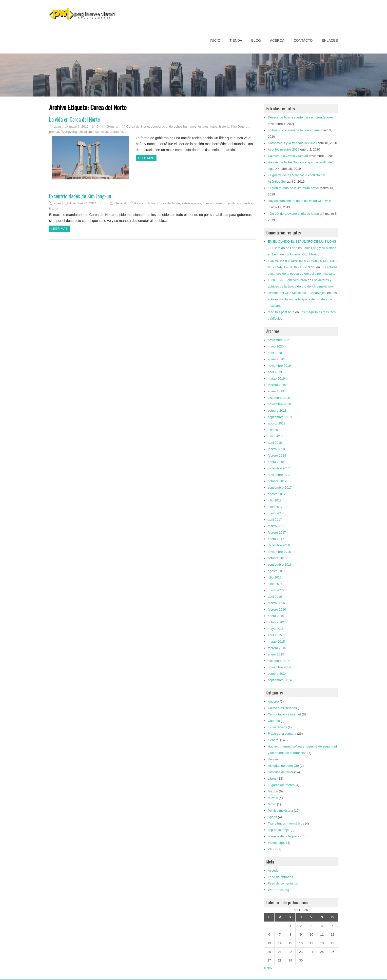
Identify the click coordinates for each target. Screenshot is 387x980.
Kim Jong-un (240, 126)
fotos (214, 126)
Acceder (274, 871)
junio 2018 (275, 436)
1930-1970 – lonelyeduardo (287, 280)
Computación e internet (284, 714)
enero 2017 (276, 539)
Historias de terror (281, 772)
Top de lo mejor (279, 830)
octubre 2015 (277, 622)
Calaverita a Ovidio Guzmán (288, 156)
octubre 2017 (277, 481)
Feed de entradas (280, 877)
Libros (272, 778)
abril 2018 (275, 443)
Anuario (273, 701)
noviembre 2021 (279, 340)
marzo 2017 (276, 526)
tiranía (114, 132)
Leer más (146, 158)
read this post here (281, 312)
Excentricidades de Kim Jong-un (80, 196)
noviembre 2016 (279, 552)
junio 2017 (275, 507)
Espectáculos (277, 727)
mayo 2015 (276, 629)
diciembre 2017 (279, 468)
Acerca (277, 40)
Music (272, 804)
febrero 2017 (277, 532)
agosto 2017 (277, 494)
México (273, 791)
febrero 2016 (277, 609)
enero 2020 (276, 359)
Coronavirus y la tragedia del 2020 (292, 143)
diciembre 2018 (279, 398)
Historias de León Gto (283, 766)
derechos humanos (183, 126)
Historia (273, 759)
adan (57, 126)
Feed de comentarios (283, 883)
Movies (273, 798)
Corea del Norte (138, 126)
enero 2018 (276, 462)
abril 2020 (275, 353)
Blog (256, 40)
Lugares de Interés (281, 785)
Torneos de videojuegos (285, 836)
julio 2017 (275, 500)
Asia (137, 203)
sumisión (102, 132)
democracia (159, 126)
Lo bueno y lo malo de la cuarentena (294, 130)
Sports (272, 817)
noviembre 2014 (279, 667)
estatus (203, 126)
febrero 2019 (277, 385)
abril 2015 (275, 635)
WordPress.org (278, 890)
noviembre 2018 (279, 404)
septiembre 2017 (280, 488)
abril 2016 (275, 597)
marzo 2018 (276, 449)
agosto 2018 (277, 423)
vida (123, 132)
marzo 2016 (276, 603)
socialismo (86, 132)
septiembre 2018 (280, 417)
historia (224, 126)
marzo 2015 (276, 642)
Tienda (236, 40)
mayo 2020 (276, 346)
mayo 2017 (276, 513)
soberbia (246, 203)
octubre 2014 (277, 674)
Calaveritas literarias (282, 708)
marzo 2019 (276, 378)
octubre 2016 (277, 558)
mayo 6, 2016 (79, 126)
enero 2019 (276, 391)
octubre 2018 (277, 411)
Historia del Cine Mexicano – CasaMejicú (297, 293)
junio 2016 (275, 584)
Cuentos (274, 721)
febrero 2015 (277, 648)
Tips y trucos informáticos (286, 823)
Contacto (303, 40)
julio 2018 (275, 430)
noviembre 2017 (279, 475)
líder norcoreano (215, 203)
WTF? (272, 849)
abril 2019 (275, 372)
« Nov (268, 968)
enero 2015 (276, 654)
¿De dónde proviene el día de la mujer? (296, 214)
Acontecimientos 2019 (284, 149)
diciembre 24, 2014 (83, 203)
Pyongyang (69, 132)
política (233, 203)
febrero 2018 (277, 455)
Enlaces (330, 40)
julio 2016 (275, 577)
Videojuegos (277, 843)
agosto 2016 (277, 571)
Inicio (215, 40)
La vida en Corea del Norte (75, 119)
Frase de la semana (282, 734)
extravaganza (192, 203)
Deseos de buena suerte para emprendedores (301, 117)
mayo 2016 (276, 590)
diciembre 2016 (279, 545)
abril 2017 (275, 520)
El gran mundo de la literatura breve (293, 188)
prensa (54, 132)
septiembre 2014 (280, 680)
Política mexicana (280, 811)
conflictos (149, 203)
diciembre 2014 (279, 661)
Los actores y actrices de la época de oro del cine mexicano (302, 299)
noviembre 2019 (279, 366)
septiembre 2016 (280, 565)
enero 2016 (276, 616)
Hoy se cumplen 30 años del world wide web (300, 201)
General (112, 126)
